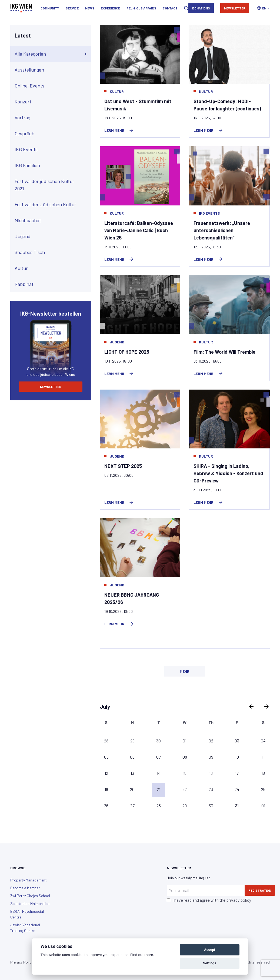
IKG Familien (52, 165)
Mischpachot (52, 221)
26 (106, 805)
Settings (210, 963)
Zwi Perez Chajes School (30, 896)
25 (263, 789)
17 (237, 773)
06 (132, 757)
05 (106, 757)
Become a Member (25, 888)
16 (211, 773)
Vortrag (52, 118)
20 (132, 789)
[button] (263, 8)
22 (185, 789)
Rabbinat (52, 284)
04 (263, 741)
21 (159, 789)
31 (237, 805)
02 (211, 741)
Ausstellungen (52, 70)
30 (159, 741)
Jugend (52, 236)
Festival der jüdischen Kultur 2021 (52, 185)
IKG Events (52, 150)
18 (263, 773)
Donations (201, 8)
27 (132, 805)
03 (237, 741)
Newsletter (235, 8)
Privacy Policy (22, 962)
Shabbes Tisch (52, 252)
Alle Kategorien (52, 54)
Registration (260, 890)
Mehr (185, 671)
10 (237, 757)
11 (263, 757)
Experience (110, 8)
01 (185, 741)
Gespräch (52, 134)
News (90, 8)
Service (72, 8)
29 (132, 741)
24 (237, 789)
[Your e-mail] (206, 890)
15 (185, 773)
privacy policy (239, 900)
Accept (210, 950)
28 (106, 741)
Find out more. (142, 955)
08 (185, 757)
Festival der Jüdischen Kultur (52, 205)
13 (132, 773)
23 (211, 789)
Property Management (29, 880)
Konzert (52, 102)
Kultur (52, 268)
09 (211, 757)
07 (159, 757)
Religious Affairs (141, 8)
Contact (170, 8)
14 (159, 773)
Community (50, 8)
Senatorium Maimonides (30, 903)
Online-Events (52, 86)
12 (106, 773)
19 (106, 789)
